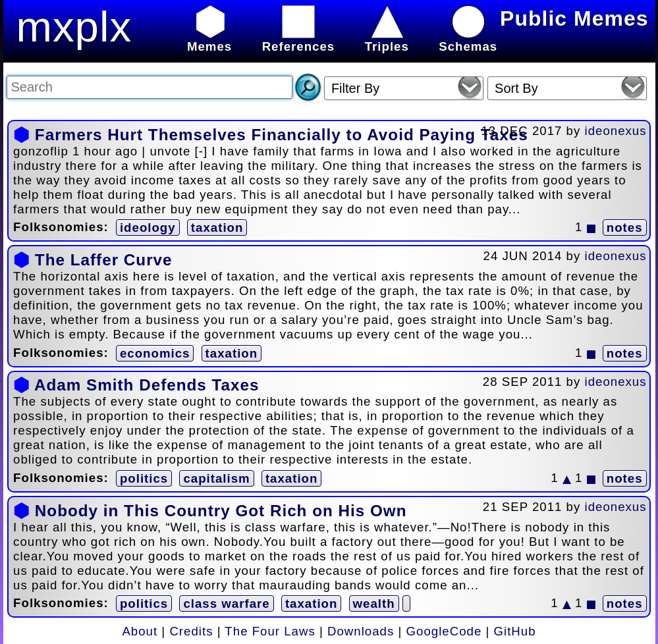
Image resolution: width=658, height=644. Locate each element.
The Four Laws (270, 631)
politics (144, 478)
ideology (148, 228)
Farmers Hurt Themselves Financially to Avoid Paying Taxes (282, 135)
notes (625, 228)
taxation (217, 228)
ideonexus (616, 131)
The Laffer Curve (104, 260)
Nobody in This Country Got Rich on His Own (221, 511)
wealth (374, 604)
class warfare (226, 604)
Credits (191, 631)
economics (155, 353)
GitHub (515, 631)
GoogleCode (444, 631)
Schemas (468, 39)
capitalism (216, 478)
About (140, 631)
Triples (387, 39)
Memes (209, 39)
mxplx (74, 27)
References (299, 39)
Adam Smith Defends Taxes (147, 385)
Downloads (361, 631)
